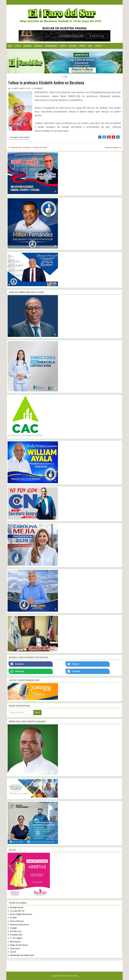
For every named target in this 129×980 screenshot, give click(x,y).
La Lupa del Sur (17, 911)
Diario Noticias (17, 921)
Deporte (63, 46)
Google (13, 928)
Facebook (17, 664)
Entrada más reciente (20, 147)
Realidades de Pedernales (22, 955)
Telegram (74, 671)
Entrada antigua (112, 147)
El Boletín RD (16, 935)
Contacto (99, 46)
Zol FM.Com (16, 931)
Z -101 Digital (16, 938)
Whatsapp (17, 671)
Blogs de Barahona (19, 945)
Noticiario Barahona (19, 924)
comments (38, 88)
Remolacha (15, 942)
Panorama (15, 948)
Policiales (73, 46)
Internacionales (51, 46)
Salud (90, 46)
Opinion (82, 46)
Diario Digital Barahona (21, 914)
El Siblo (13, 918)
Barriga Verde (17, 907)
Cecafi (13, 952)
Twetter (73, 664)
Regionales (38, 46)
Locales (18, 46)
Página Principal (40, 147)
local (66, 77)
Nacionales (28, 46)
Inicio (10, 46)
